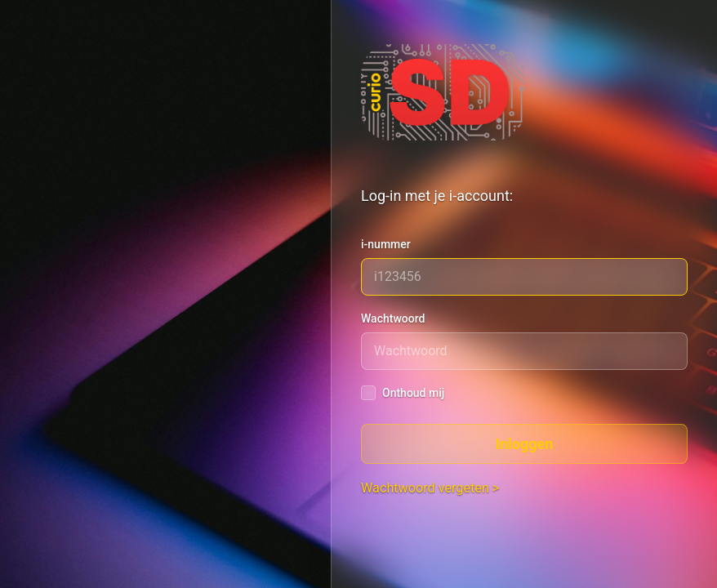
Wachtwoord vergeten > (430, 488)
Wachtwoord (393, 318)
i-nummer (386, 244)
